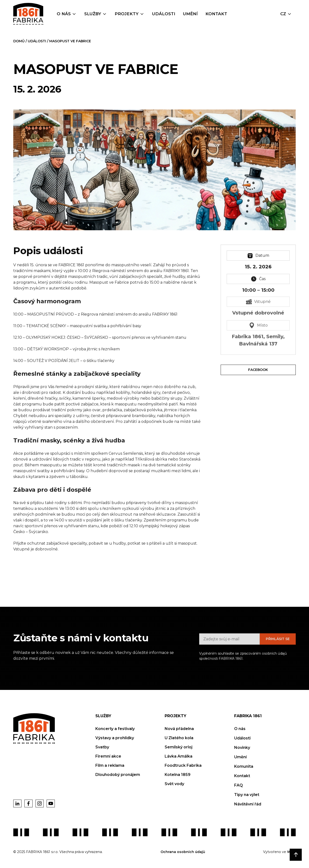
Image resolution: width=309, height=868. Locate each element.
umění (190, 14)
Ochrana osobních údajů (183, 852)
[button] (67, 14)
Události (164, 14)
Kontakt (216, 14)
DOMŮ (19, 41)
